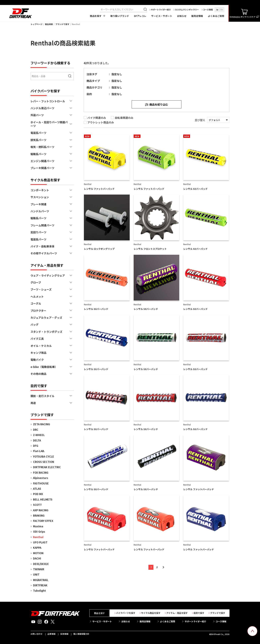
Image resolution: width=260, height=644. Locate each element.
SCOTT (37, 505)
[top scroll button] (252, 631)
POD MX (38, 494)
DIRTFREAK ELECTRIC (47, 467)
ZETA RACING (41, 424)
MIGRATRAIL (41, 580)
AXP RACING (41, 510)
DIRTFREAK (40, 585)
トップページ (36, 24)
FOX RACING (41, 472)
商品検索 (49, 24)
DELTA (37, 440)
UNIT (36, 574)
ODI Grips (39, 531)
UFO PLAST (40, 542)
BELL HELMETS (43, 499)
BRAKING (39, 515)
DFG (36, 446)
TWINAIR (39, 569)
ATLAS (37, 489)
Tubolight (39, 590)
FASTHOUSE (41, 483)
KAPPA (37, 548)
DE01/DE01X (41, 564)
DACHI (37, 558)
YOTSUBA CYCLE (44, 456)
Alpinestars (41, 478)
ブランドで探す (62, 24)
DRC (36, 430)
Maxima (38, 526)
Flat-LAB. (39, 451)
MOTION (38, 553)
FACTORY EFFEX (43, 521)
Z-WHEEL (39, 435)
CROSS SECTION (44, 462)
